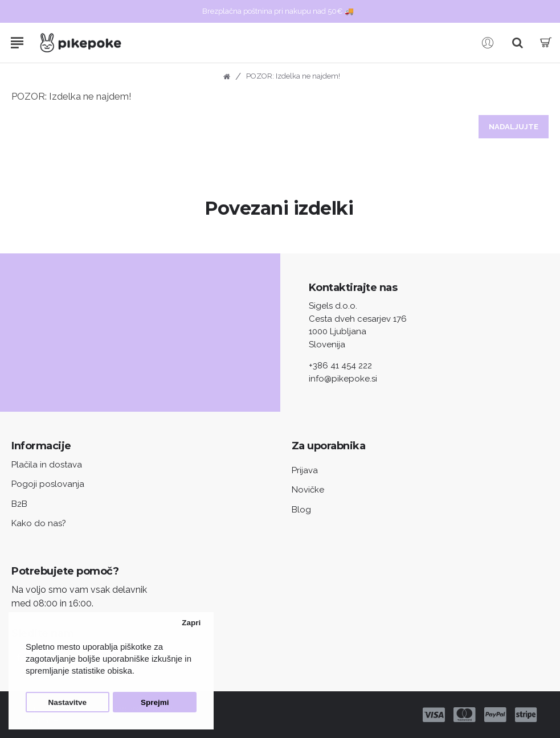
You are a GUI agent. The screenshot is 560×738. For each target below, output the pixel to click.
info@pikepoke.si (343, 379)
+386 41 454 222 (340, 366)
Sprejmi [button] (155, 702)
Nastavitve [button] (68, 702)
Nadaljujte (514, 127)
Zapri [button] (191, 623)
